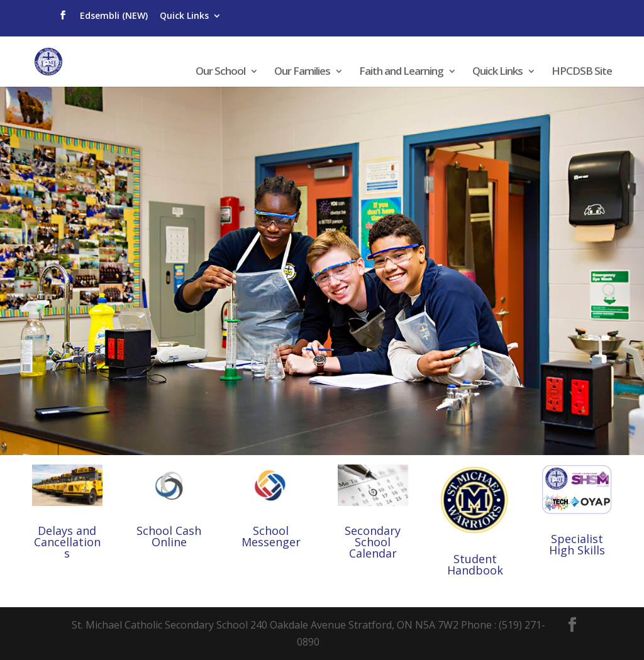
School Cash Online (169, 536)
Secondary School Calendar (373, 542)
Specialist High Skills (577, 544)
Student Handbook (475, 564)
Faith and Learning (401, 72)
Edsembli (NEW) (114, 15)
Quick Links (184, 15)
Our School (220, 72)
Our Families (302, 72)
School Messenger (271, 536)
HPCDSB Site (582, 72)
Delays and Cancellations (67, 542)
